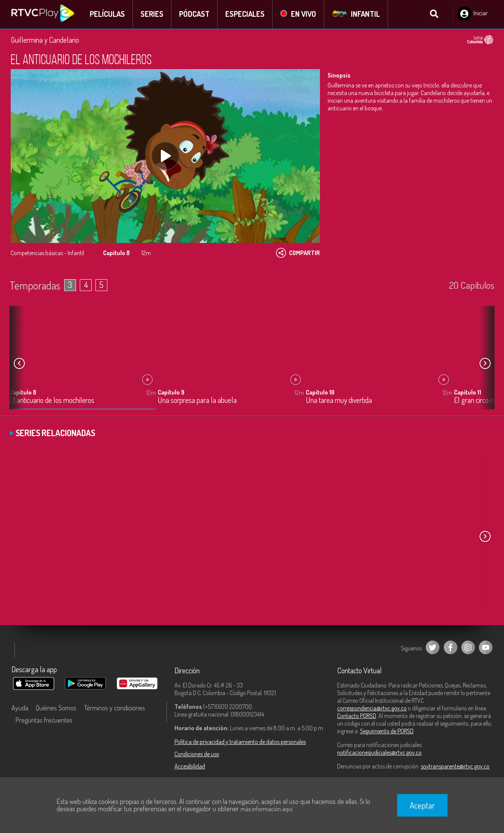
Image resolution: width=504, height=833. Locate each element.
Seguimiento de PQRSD (387, 731)
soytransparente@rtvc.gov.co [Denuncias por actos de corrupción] (455, 767)
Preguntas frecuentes (44, 720)
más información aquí (267, 809)
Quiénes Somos (56, 708)
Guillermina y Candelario (45, 40)
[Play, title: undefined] (165, 157)
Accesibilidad (190, 767)
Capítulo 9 (171, 393)
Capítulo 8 (23, 393)
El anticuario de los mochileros (52, 401)
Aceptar (422, 805)
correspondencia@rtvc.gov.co (372, 708)
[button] (485, 364)
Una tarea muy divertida (339, 401)
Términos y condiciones (115, 708)
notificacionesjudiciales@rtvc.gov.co (379, 753)
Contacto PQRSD (357, 716)
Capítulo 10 (320, 393)
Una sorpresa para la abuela (197, 401)
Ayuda (20, 708)
